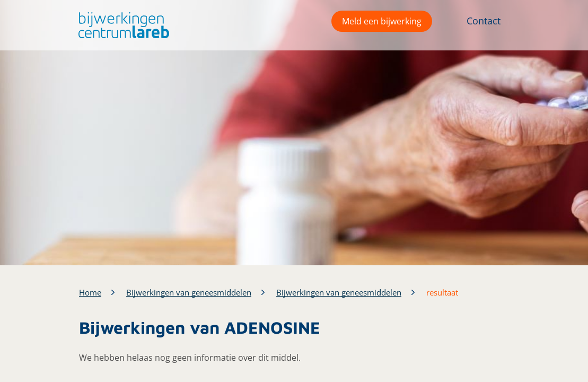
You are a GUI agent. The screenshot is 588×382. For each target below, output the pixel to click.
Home (90, 292)
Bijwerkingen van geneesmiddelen (189, 292)
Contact (484, 21)
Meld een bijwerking (382, 21)
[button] (121, 25)
